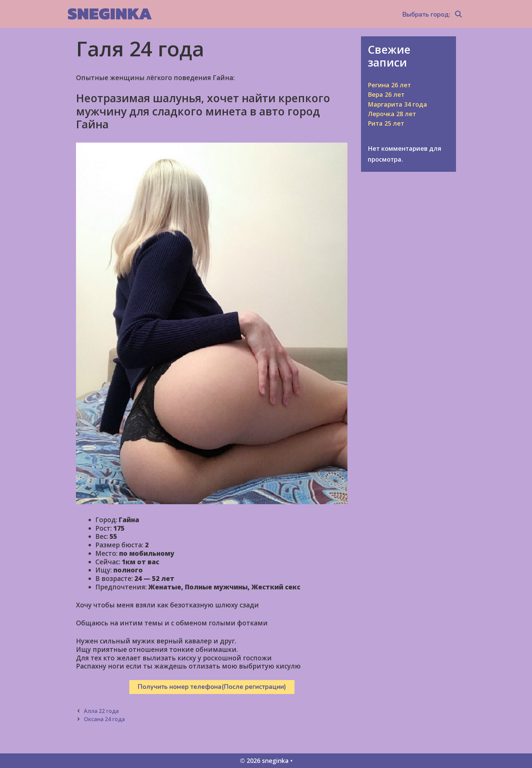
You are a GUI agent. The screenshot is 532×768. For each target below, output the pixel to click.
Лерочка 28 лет (392, 114)
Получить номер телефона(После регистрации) (212, 687)
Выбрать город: (426, 15)
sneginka (110, 13)
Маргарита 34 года (397, 104)
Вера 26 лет (386, 94)
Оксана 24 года (104, 719)
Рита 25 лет (386, 123)
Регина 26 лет (389, 85)
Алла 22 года (101, 711)
